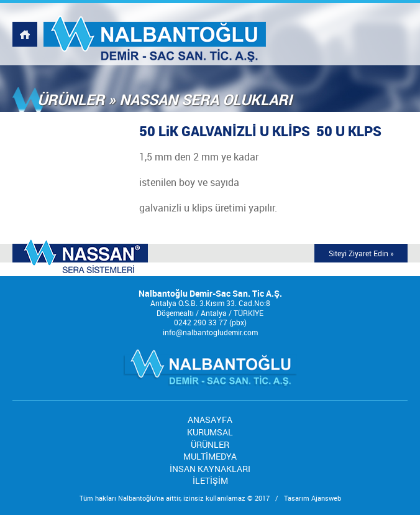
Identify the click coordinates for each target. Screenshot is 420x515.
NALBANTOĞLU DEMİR (155, 34)
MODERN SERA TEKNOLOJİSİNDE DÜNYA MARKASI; (80, 257)
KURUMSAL (210, 432)
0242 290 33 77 (201, 322)
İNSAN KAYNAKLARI (210, 469)
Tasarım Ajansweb (313, 498)
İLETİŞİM (210, 480)
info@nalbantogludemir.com (210, 332)
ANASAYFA (210, 420)
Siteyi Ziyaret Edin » (361, 253)
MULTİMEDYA (210, 456)
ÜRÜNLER (210, 444)
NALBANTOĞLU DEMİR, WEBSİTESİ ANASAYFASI (25, 34)
